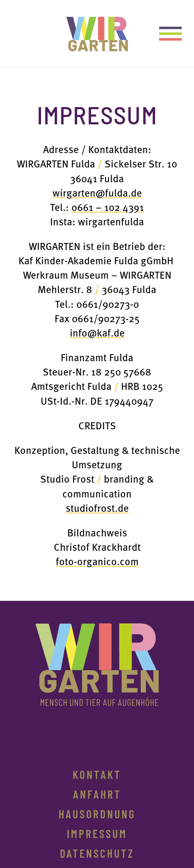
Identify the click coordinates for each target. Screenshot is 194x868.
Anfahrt (97, 796)
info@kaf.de (97, 332)
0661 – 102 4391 (108, 207)
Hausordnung (97, 816)
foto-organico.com (97, 561)
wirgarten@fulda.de (97, 192)
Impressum (97, 836)
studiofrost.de (97, 507)
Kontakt (97, 776)
